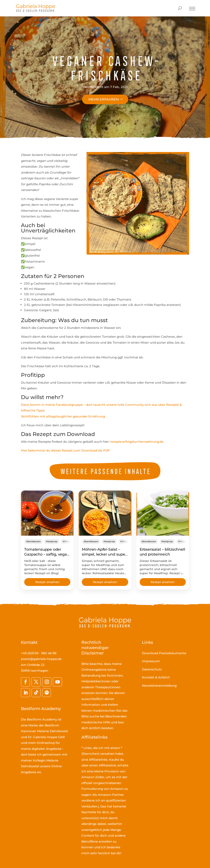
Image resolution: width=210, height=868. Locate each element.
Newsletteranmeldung (159, 686)
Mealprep (52, 541)
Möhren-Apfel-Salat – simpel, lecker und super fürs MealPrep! (104, 554)
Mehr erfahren (104, 99)
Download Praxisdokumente (164, 653)
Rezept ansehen (47, 582)
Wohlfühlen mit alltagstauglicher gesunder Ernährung (63, 416)
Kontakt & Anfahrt (156, 677)
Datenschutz (152, 669)
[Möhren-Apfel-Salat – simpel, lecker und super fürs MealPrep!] (105, 513)
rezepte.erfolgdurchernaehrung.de (137, 442)
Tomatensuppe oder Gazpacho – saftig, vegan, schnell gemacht (47, 554)
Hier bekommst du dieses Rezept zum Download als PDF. (66, 450)
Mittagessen (70, 541)
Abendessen (33, 541)
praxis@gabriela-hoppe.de (41, 659)
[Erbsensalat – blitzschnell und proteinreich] (163, 513)
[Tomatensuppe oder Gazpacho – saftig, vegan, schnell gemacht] (47, 513)
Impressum (151, 661)
